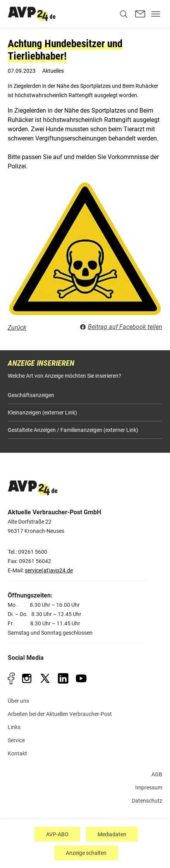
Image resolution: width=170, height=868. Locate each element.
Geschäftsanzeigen (31, 395)
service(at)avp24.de (49, 570)
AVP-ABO (57, 834)
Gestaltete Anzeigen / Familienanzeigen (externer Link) (73, 430)
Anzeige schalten (86, 853)
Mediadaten (112, 834)
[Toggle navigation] (156, 14)
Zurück (17, 328)
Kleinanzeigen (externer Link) (42, 413)
